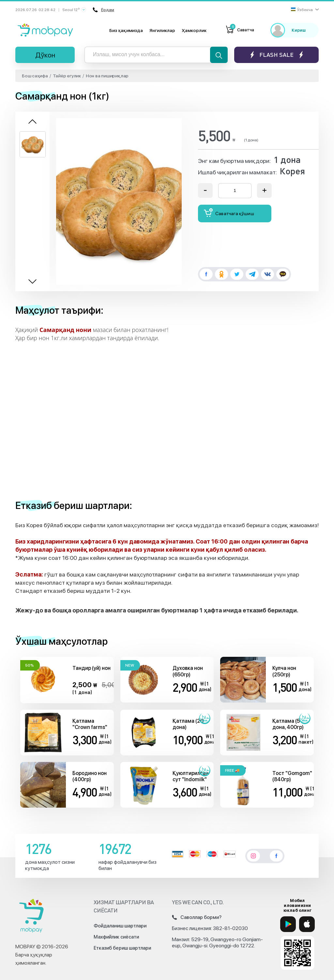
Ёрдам (103, 10)
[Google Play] (288, 924)
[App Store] (307, 924)
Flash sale (276, 55)
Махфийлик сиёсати (116, 937)
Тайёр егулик (67, 76)
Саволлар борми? (197, 917)
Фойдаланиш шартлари (120, 926)
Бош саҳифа (35, 76)
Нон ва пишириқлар (107, 76)
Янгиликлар (162, 30)
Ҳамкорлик (194, 30)
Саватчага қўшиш (229, 213)
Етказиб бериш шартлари (122, 948)
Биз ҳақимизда (126, 30)
